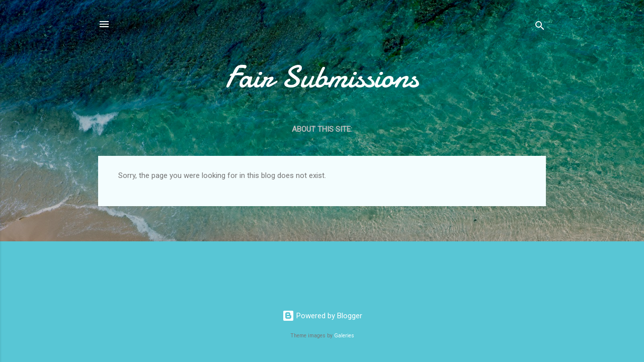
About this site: (322, 129)
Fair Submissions (322, 77)
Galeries (344, 336)
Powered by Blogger (322, 316)
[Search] (540, 27)
